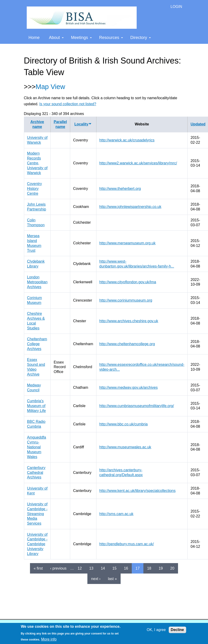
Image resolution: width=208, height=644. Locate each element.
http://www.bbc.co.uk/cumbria (123, 424)
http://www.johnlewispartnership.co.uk (130, 207)
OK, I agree (156, 630)
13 (91, 568)
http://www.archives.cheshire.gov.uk (129, 321)
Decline (177, 630)
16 (126, 568)
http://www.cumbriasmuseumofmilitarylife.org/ (137, 406)
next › (96, 579)
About (56, 38)
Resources (111, 38)
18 (149, 568)
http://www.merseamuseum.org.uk (127, 243)
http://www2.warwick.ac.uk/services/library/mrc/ (138, 163)
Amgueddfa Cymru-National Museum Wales (36, 447)
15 (114, 568)
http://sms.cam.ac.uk (116, 514)
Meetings (81, 38)
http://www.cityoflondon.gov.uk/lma (128, 282)
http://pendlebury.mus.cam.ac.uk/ (126, 544)
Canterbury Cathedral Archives (36, 473)
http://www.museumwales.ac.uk (125, 447)
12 (80, 568)
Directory (141, 38)
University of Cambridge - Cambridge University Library (37, 544)
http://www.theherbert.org (120, 189)
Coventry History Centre (34, 189)
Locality (83, 124)
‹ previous (58, 568)
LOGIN (176, 7)
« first (38, 568)
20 (172, 568)
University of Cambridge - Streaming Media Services (37, 514)
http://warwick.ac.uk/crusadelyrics (127, 140)
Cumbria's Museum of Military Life (36, 406)
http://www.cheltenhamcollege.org (127, 344)
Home (34, 38)
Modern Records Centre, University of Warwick (37, 163)
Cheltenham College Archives (37, 344)
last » (112, 579)
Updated (198, 124)
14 (103, 568)
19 (161, 568)
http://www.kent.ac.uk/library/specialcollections (137, 491)
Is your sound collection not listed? (68, 104)
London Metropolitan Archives (37, 282)
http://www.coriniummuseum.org (126, 300)
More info (49, 639)
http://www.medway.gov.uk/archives (128, 387)
